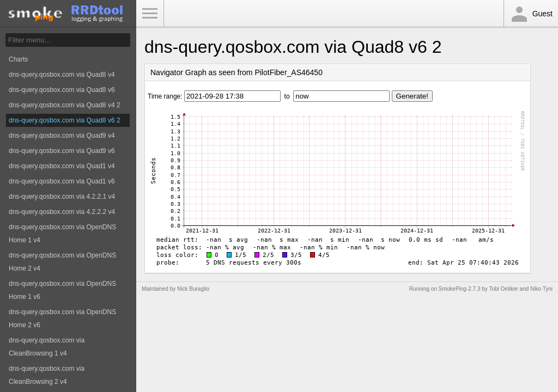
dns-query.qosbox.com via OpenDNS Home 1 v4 (62, 234)
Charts (18, 59)
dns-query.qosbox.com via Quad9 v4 (62, 136)
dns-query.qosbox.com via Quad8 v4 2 (65, 105)
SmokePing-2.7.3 (460, 289)
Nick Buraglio (193, 289)
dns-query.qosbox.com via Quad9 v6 (62, 151)
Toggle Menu (150, 14)
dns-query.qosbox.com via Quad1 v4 (62, 166)
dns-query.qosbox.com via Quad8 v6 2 (65, 120)
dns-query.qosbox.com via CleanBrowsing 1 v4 (47, 347)
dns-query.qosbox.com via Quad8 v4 (62, 75)
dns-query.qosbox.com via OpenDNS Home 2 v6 (62, 318)
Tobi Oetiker (503, 289)
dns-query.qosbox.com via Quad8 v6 (62, 90)
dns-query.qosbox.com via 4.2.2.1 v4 (62, 197)
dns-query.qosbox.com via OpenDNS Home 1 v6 (62, 290)
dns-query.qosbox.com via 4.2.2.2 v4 (62, 212)
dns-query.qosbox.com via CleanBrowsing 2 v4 (47, 375)
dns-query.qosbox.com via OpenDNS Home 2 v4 (62, 262)
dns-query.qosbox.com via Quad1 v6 (62, 181)
